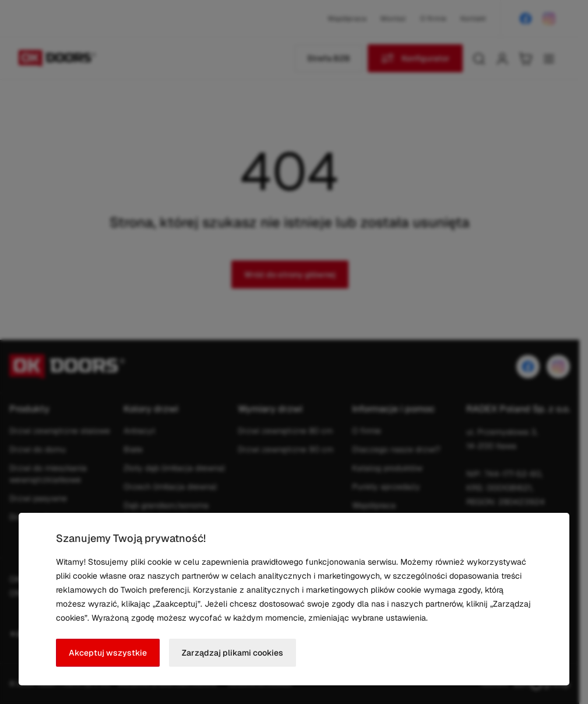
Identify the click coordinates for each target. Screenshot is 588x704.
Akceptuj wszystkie (108, 653)
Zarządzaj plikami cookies (233, 653)
